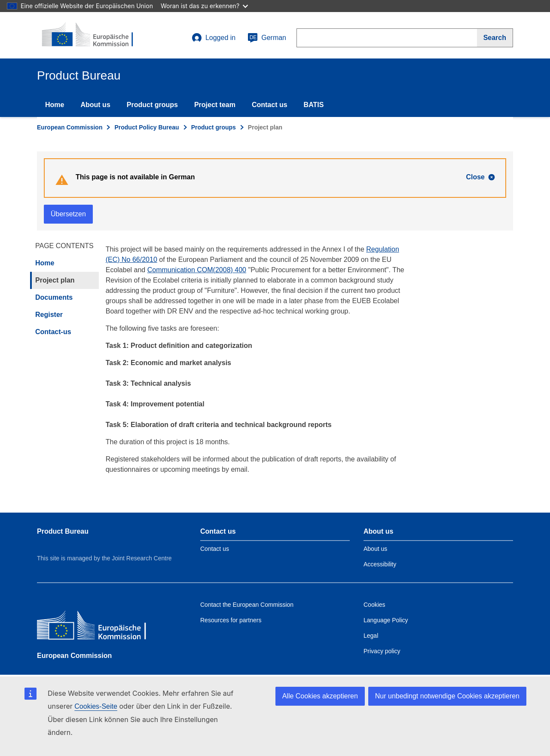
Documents (54, 297)
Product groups (152, 105)
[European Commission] (99, 627)
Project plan (55, 280)
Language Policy (386, 620)
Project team (215, 105)
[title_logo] (89, 35)
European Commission (70, 127)
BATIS (314, 105)
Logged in (214, 38)
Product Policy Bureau (147, 127)
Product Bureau (63, 531)
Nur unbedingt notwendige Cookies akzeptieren (447, 696)
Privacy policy (382, 651)
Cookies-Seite (96, 706)
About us (95, 105)
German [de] (267, 38)
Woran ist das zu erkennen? (204, 6)
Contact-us (53, 332)
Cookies (374, 605)
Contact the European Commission (247, 605)
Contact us (270, 105)
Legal (371, 636)
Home (55, 105)
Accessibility (380, 564)
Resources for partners (231, 620)
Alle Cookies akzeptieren (320, 696)
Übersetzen (68, 214)
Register (49, 315)
